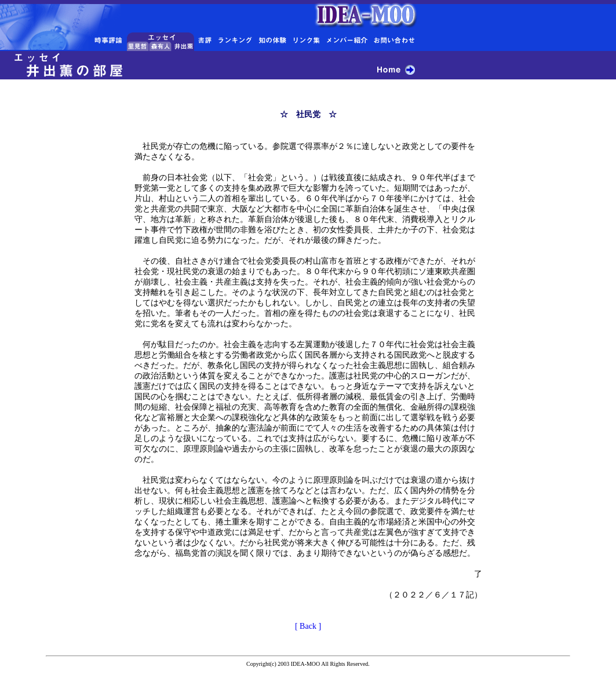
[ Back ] (308, 626)
